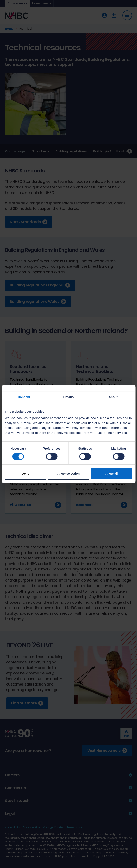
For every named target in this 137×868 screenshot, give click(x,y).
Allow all (112, 474)
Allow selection (68, 474)
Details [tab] (69, 397)
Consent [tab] (24, 397)
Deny (25, 474)
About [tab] (113, 397)
